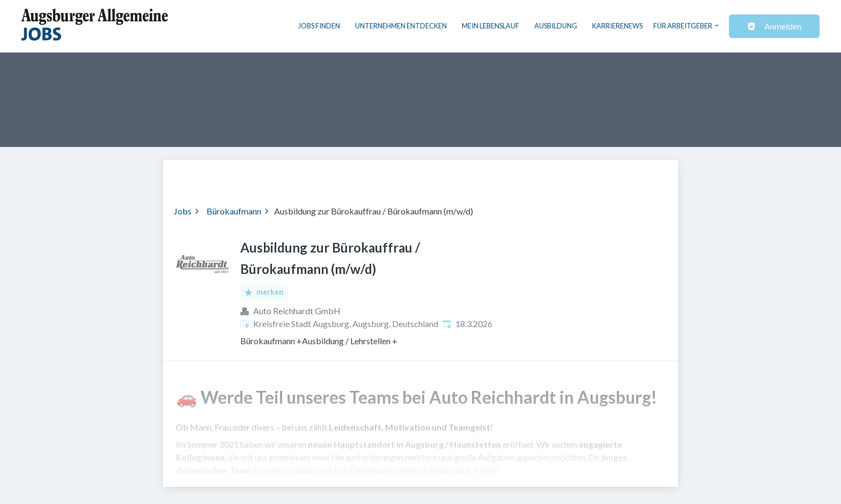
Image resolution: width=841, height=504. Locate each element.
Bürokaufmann (234, 211)
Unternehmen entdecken (401, 26)
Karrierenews (617, 26)
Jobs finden (319, 26)
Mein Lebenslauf (490, 26)
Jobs (183, 211)
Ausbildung (556, 26)
